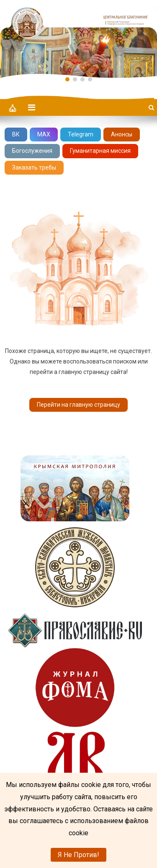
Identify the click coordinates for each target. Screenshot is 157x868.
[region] (78, 39)
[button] (78, 39)
